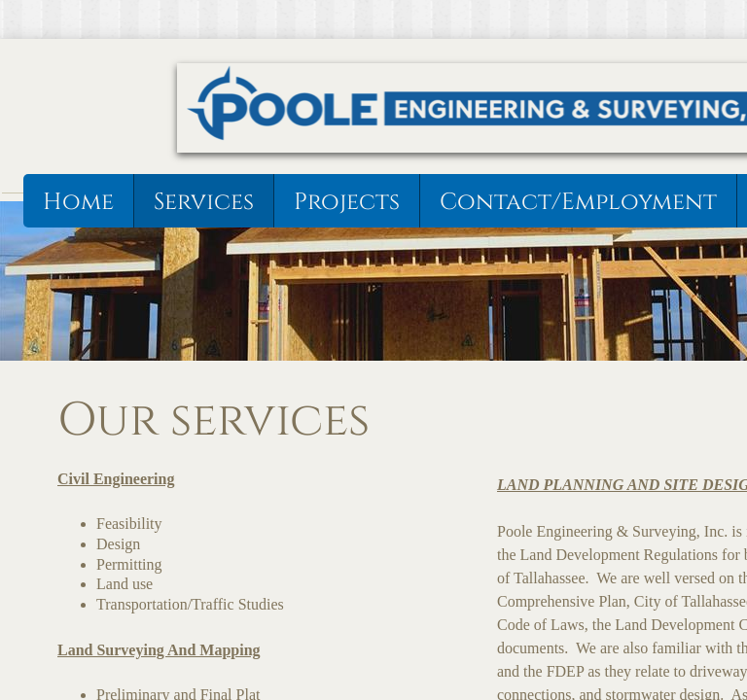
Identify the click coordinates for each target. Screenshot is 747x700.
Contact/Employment (578, 202)
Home (78, 202)
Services (204, 202)
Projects (347, 202)
